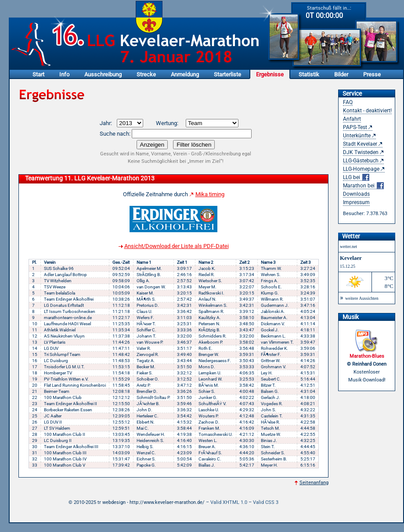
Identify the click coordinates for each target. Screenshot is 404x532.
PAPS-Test (355, 127)
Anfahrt (352, 119)
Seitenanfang (314, 483)
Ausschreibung (103, 74)
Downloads (356, 194)
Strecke (146, 74)
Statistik (309, 74)
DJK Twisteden (361, 152)
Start (38, 74)
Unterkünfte (357, 136)
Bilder (341, 74)
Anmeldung (185, 74)
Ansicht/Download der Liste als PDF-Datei (177, 246)
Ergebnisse (270, 74)
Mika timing (210, 194)
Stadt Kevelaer (360, 144)
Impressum (356, 202)
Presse (372, 74)
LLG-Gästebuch (361, 161)
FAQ (348, 102)
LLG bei (356, 178)
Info (64, 74)
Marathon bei (363, 186)
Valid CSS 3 (266, 502)
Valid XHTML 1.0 (229, 502)
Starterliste (227, 74)
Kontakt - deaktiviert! (367, 111)
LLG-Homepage (361, 169)
